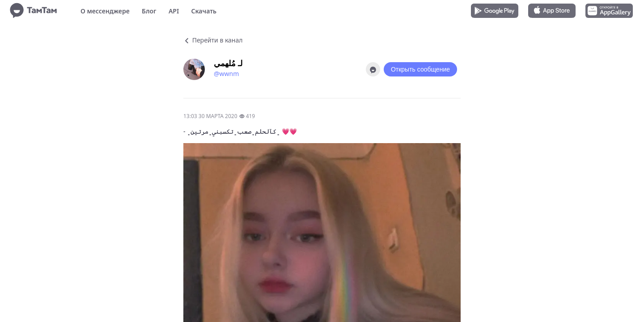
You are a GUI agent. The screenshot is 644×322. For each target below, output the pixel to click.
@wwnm (226, 74)
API (174, 11)
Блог (149, 11)
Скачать (204, 11)
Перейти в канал (213, 40)
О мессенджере (105, 11)
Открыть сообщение (420, 69)
